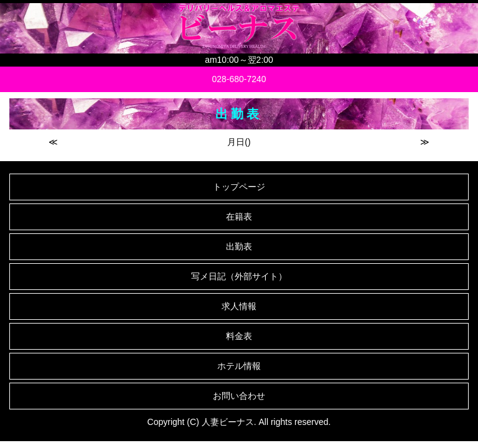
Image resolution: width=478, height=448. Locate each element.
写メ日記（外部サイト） (239, 276)
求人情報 (239, 306)
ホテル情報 (239, 366)
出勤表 (239, 246)
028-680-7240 (239, 79)
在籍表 (239, 217)
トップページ (239, 187)
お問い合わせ (239, 396)
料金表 (239, 336)
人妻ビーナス (228, 422)
